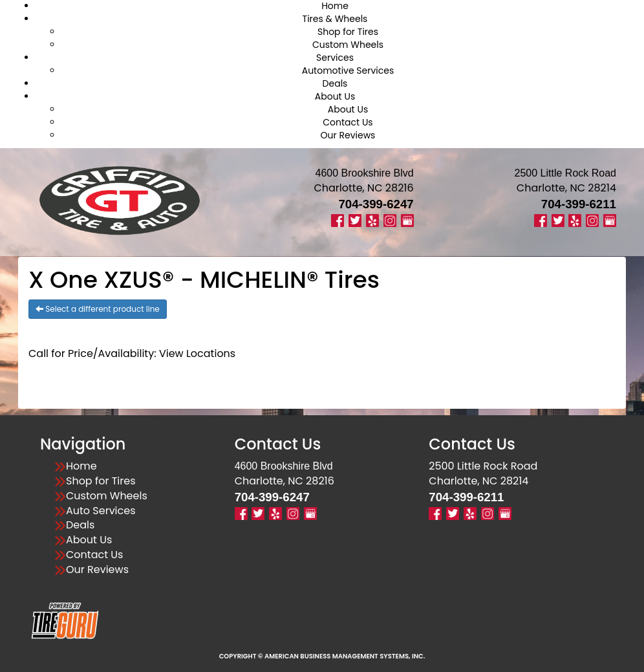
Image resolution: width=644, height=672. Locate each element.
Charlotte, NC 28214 (566, 188)
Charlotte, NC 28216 (363, 188)
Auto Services (101, 511)
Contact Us (348, 122)
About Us (335, 96)
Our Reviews (348, 135)
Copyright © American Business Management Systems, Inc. (322, 656)
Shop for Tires (348, 32)
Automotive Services (348, 70)
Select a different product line (98, 309)
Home (81, 466)
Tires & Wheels (335, 19)
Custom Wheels (348, 45)
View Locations (197, 353)
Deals (335, 83)
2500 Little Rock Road (483, 466)
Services (335, 58)
